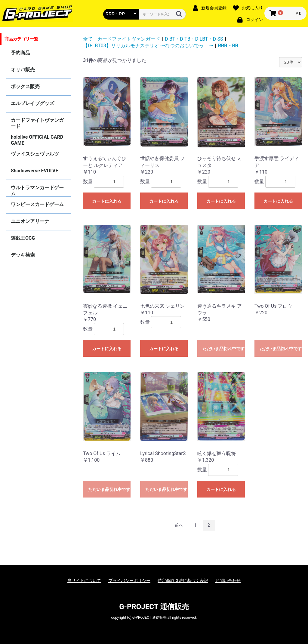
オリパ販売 (23, 70)
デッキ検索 (23, 255)
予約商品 (20, 53)
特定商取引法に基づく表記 (183, 581)
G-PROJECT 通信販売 (154, 607)
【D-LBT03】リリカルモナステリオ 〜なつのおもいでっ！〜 (148, 46)
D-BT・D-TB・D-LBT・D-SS (194, 39)
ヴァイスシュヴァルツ (35, 154)
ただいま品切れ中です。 (224, 349)
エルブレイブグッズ (32, 103)
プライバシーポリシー (129, 581)
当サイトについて (84, 581)
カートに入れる (107, 201)
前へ (179, 525)
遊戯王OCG (23, 238)
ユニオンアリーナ (30, 221)
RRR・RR (228, 46)
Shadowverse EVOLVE (34, 171)
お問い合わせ (228, 581)
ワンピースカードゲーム (37, 204)
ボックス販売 (25, 86)
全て (88, 39)
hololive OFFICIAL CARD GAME (37, 140)
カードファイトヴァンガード (37, 123)
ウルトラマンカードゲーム (37, 191)
